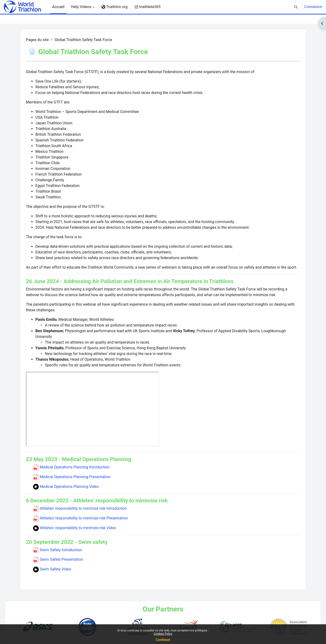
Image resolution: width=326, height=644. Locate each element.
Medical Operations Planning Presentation (72, 477)
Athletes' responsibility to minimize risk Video (74, 528)
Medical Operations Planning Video (66, 487)
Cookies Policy (163, 634)
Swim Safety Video (52, 569)
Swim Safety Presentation (58, 559)
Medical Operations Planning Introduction (71, 467)
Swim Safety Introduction (58, 550)
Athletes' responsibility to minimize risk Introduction (80, 508)
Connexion (313, 7)
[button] (296, 7)
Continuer (163, 640)
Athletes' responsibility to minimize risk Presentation (80, 518)
